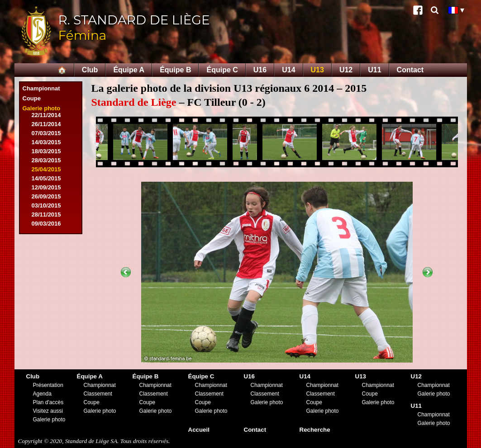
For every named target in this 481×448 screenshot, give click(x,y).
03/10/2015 (46, 205)
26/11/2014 (46, 124)
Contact (410, 70)
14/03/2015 (46, 142)
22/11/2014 (46, 115)
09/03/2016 (46, 224)
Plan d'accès (48, 402)
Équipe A (129, 70)
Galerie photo (42, 108)
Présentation (48, 385)
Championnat (41, 88)
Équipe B (175, 70)
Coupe (32, 98)
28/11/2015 (46, 215)
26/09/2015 (46, 196)
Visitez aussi (48, 411)
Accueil (199, 430)
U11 (374, 70)
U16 (260, 70)
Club (90, 70)
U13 (317, 70)
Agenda (42, 394)
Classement (98, 394)
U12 (346, 70)
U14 (288, 70)
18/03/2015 (46, 151)
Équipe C (222, 70)
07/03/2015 (46, 133)
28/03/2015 (46, 160)
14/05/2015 (46, 178)
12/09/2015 (46, 187)
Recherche (315, 430)
